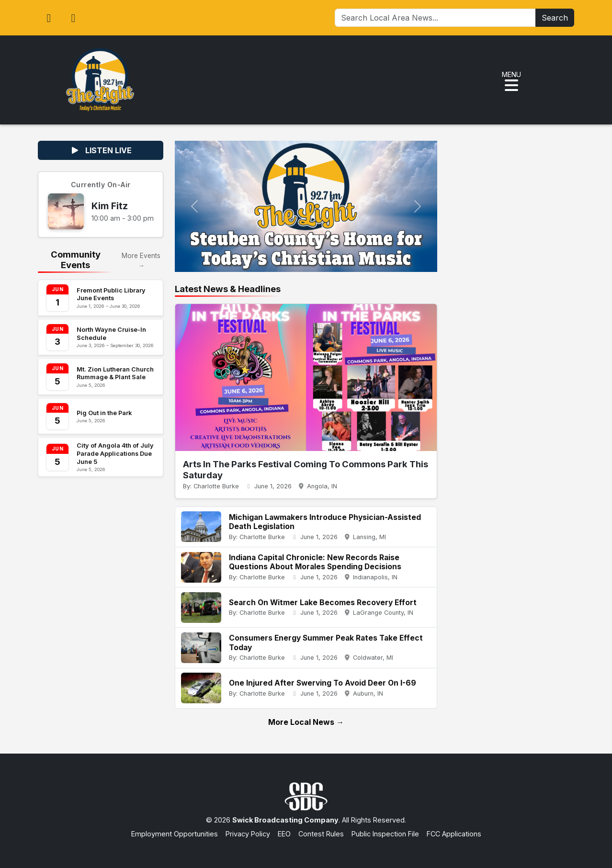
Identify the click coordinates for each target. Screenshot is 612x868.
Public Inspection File (385, 834)
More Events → (141, 260)
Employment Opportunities (175, 834)
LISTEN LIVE (101, 150)
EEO (284, 834)
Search (555, 18)
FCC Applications (454, 834)
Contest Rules (321, 834)
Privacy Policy (248, 834)
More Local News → (306, 722)
